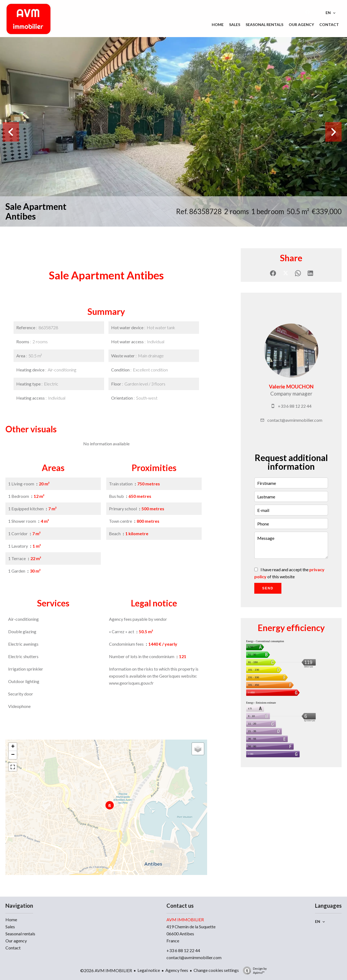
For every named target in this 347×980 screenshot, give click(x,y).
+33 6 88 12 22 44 (295, 406)
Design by (253, 971)
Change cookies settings (216, 970)
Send (268, 588)
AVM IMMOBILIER (185, 919)
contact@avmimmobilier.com (295, 420)
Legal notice (149, 970)
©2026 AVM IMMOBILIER (106, 970)
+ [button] (13, 747)
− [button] (13, 755)
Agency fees (177, 970)
